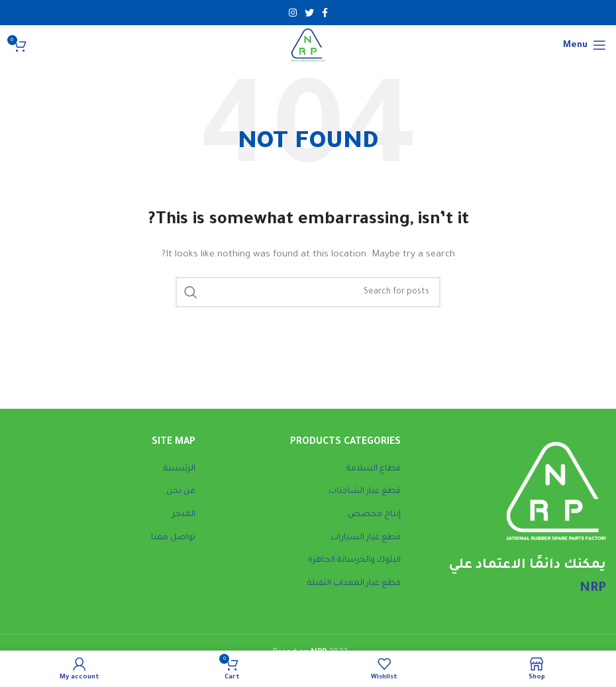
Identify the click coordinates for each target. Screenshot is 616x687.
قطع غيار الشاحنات (365, 492)
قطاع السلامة (374, 469)
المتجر (184, 515)
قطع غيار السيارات (366, 538)
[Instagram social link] (293, 13)
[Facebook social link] (325, 13)
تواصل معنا (173, 538)
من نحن (181, 492)
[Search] (308, 292)
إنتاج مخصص (374, 515)
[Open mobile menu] (585, 45)
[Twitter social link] (309, 13)
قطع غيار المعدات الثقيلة (354, 584)
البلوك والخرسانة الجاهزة (354, 560)
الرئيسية (180, 469)
